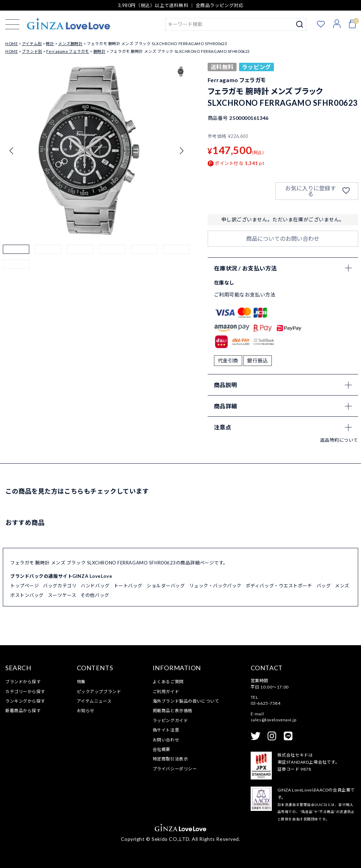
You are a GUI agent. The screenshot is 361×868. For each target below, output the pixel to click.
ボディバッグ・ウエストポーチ (279, 586)
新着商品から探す (23, 711)
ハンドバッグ (95, 586)
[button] (16, 258)
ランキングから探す (25, 701)
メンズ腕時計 (70, 44)
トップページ (25, 586)
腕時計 (100, 51)
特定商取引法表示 (170, 759)
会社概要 (161, 749)
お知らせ (86, 711)
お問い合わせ (166, 740)
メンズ (342, 586)
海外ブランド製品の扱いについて (186, 701)
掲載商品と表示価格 (173, 711)
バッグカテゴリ (60, 586)
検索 (300, 24)
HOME (11, 44)
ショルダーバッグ (166, 586)
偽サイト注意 (166, 730)
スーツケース (62, 595)
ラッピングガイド (170, 720)
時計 (50, 44)
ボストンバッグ (27, 595)
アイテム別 (32, 44)
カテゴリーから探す (25, 692)
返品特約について (339, 440)
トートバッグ (128, 586)
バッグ (324, 586)
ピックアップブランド (99, 692)
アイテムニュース (94, 701)
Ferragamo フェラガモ (68, 51)
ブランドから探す (23, 682)
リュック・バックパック (215, 586)
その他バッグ (95, 595)
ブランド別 (32, 51)
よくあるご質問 (168, 682)
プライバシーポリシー (175, 769)
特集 (81, 682)
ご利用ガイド (166, 692)
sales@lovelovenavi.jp (274, 720)
